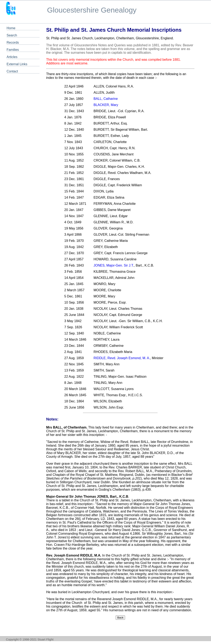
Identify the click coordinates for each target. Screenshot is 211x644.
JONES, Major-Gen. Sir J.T (113, 265)
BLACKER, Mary (106, 105)
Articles (12, 57)
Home (11, 28)
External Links (17, 64)
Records (13, 43)
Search (12, 35)
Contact (12, 71)
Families (13, 50)
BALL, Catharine (106, 99)
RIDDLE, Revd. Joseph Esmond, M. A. (122, 358)
